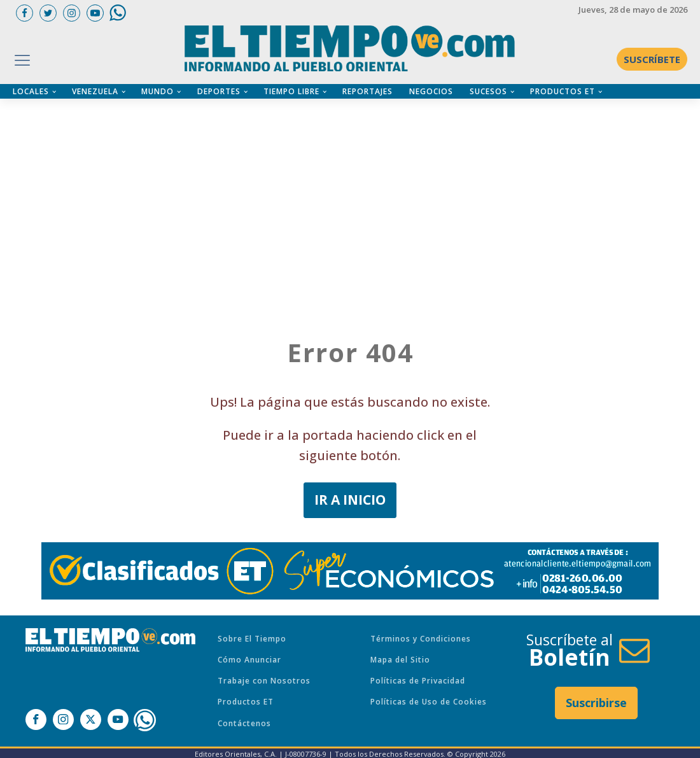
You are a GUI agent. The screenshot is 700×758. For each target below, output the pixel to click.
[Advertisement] (356, 188)
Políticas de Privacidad (418, 681)
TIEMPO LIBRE (291, 91)
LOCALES (31, 91)
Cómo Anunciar (249, 660)
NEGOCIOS (431, 91)
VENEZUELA (95, 91)
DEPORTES (219, 91)
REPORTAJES (367, 91)
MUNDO (157, 91)
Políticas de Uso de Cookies (429, 702)
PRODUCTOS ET (563, 91)
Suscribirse (596, 703)
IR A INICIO (350, 500)
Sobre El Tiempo (252, 639)
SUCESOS (488, 91)
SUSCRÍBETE (652, 59)
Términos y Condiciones (421, 639)
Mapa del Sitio (400, 660)
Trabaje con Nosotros (264, 681)
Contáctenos (244, 723)
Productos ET (246, 702)
